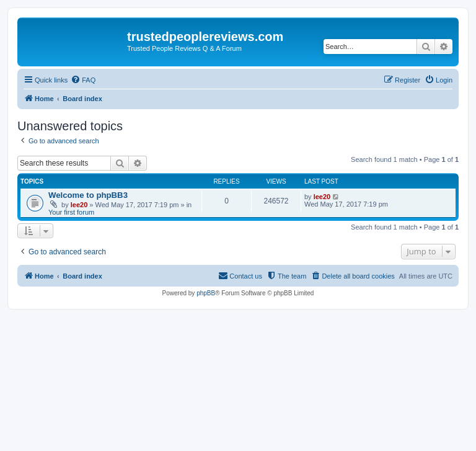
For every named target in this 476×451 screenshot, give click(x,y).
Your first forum (71, 212)
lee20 (79, 205)
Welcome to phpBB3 (88, 195)
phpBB (206, 293)
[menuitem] (83, 80)
